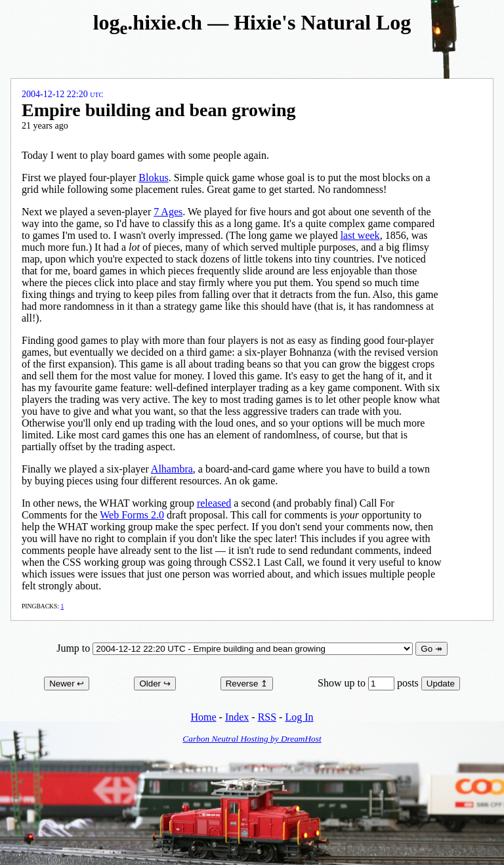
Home (203, 717)
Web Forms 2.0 (132, 515)
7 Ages (168, 212)
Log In (299, 717)
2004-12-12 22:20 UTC (62, 94)
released (214, 503)
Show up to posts (369, 683)
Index (237, 717)
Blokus (153, 178)
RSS (267, 717)
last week (360, 235)
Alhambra (172, 469)
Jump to (236, 648)
